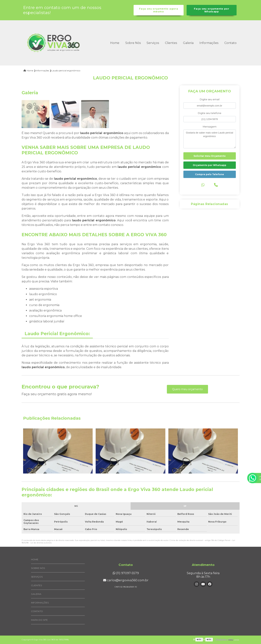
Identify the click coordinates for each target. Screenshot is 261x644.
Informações (209, 43)
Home (115, 43)
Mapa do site (39, 620)
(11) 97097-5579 (126, 573)
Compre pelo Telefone (210, 174)
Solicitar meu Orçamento (210, 156)
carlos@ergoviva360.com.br (126, 580)
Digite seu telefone (210, 113)
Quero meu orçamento (187, 389)
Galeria (188, 43)
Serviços (153, 43)
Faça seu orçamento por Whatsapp (211, 10)
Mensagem (210, 127)
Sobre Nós (133, 43)
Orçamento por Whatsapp (210, 165)
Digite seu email (210, 99)
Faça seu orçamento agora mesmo (158, 10)
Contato (230, 43)
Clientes (171, 43)
